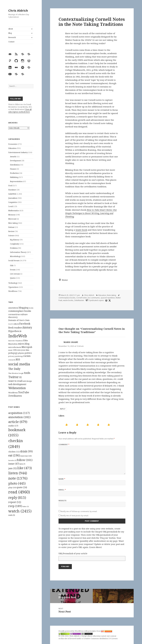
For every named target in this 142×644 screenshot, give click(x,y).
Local (10, 206)
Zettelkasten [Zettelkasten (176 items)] (15, 396)
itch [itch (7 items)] (22, 464)
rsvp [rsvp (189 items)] (15, 506)
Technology (13, 283)
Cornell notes (82, 298)
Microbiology (15, 256)
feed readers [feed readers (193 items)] (15, 328)
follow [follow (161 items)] (25, 460)
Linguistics (13, 202)
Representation (16, 181)
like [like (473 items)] (25, 468)
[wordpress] (106, 300)
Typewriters (13, 287)
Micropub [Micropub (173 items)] (27, 347)
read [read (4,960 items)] (19, 492)
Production (14, 173)
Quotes (13, 278)
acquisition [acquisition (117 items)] (19, 413)
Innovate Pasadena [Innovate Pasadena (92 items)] (15, 341)
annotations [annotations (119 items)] (13, 308)
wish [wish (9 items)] (12, 515)
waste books (68, 300)
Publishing (14, 177)
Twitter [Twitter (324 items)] (14, 377)
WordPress (13, 291)
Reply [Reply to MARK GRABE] (63, 409)
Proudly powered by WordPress (71, 631)
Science (11, 236)
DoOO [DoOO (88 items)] (11, 324)
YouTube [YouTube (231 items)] (24, 392)
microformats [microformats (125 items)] (15, 347)
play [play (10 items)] (12, 487)
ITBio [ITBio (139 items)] (25, 340)
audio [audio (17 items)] (13, 426)
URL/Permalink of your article (73, 553)
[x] (109, 300)
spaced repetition (108, 298)
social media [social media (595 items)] (19, 364)
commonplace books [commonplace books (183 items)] (20, 311)
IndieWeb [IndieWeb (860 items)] (18, 336)
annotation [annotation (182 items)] (19, 417)
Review (11, 231)
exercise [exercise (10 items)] (26, 456)
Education (12, 148)
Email (62, 490)
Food (10, 186)
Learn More (95, 547)
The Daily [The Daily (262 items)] (14, 369)
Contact (11, 42)
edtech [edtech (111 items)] (16, 324)
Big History (15, 240)
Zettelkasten (79, 300)
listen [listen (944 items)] (18, 473)
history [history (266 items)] (27, 327)
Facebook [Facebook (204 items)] (25, 324)
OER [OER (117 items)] (15, 350)
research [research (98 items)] (12, 360)
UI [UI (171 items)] (20, 377)
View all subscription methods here (20, 111)
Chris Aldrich (18, 10)
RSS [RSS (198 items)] (18, 359)
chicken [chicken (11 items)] (14, 452)
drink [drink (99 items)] (26, 451)
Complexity (15, 244)
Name (62, 479)
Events (13, 270)
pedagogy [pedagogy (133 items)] (13, 353)
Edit (12, 266)
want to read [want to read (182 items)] (15, 381)
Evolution (14, 248)
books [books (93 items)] (31, 308)
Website (63, 501)
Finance (13, 169)
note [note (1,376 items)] (18, 478)
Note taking (13, 223)
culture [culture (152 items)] (24, 314)
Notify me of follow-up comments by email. (79, 511)
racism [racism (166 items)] (27, 356)
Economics (13, 144)
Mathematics (14, 211)
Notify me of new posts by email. (75, 516)
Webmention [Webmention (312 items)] (17, 388)
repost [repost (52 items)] (15, 502)
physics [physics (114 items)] (21, 353)
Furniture (12, 190)
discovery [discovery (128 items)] (13, 317)
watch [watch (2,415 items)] (20, 511)
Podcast (11, 227)
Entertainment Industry (18, 152)
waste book (81, 230)
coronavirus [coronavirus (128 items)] (14, 314)
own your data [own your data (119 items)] (23, 350)
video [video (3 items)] (26, 506)
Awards (13, 157)
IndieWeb (12, 194)
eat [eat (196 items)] (14, 455)
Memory (12, 215)
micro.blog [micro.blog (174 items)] (24, 344)
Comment (64, 445)
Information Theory (18, 252)
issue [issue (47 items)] (14, 464)
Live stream (15, 274)
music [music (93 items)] (10, 350)
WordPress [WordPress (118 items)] (13, 393)
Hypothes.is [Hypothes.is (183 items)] (15, 331)
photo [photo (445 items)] (17, 483)
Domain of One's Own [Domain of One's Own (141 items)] (19, 320)
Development (15, 161)
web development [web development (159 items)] (17, 384)
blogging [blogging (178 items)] (24, 308)
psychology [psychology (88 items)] (19, 356)
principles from (100, 631)
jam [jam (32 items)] (13, 468)
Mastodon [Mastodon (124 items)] (13, 344)
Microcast (12, 219)
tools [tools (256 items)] (27, 373)
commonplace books (67, 298)
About (11, 29)
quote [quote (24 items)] (22, 487)
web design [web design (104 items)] (27, 381)
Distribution (15, 165)
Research (12, 37)
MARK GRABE (71, 342)
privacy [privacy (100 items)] (11, 356)
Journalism (13, 198)
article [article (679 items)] (18, 422)
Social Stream (14, 261)
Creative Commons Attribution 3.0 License (100, 639)
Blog (10, 33)
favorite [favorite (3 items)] (12, 460)
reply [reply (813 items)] (17, 498)
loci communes (94, 298)
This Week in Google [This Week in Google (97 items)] (16, 373)
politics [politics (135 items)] (28, 353)
